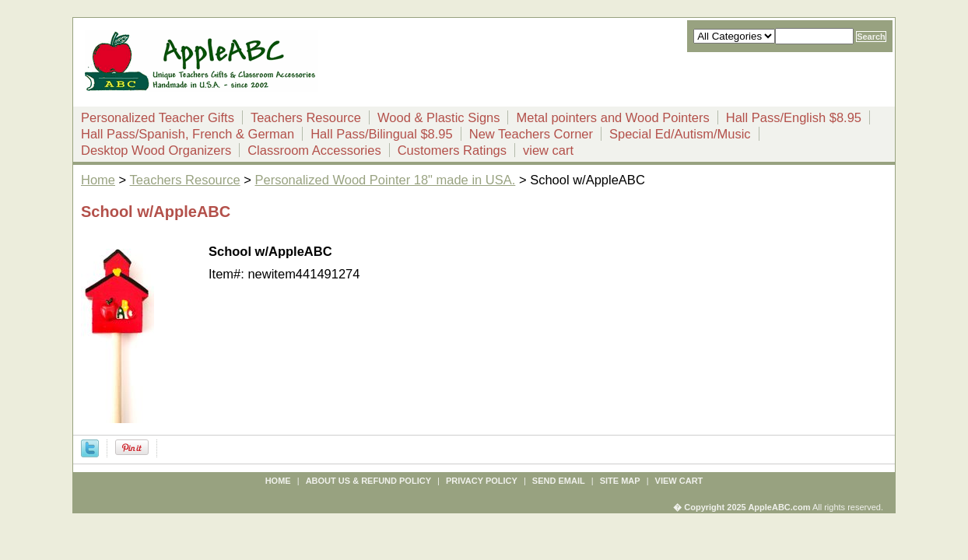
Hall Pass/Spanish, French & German (188, 134)
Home (98, 180)
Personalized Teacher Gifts (158, 117)
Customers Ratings (452, 150)
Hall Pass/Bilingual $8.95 (382, 134)
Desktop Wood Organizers (156, 150)
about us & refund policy (368, 481)
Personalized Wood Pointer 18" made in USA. (386, 180)
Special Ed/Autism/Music (680, 134)
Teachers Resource (306, 117)
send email (559, 481)
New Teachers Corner (531, 134)
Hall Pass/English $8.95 (794, 117)
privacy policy (482, 481)
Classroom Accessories (314, 150)
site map (620, 481)
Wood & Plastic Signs (438, 117)
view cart (548, 150)
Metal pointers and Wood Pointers (612, 117)
